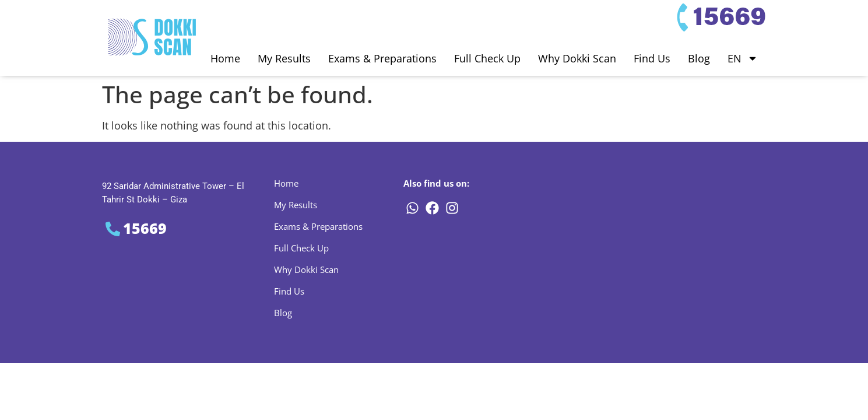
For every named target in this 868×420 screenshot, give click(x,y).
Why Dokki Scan (577, 58)
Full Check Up (487, 58)
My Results (284, 58)
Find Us (652, 58)
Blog (699, 58)
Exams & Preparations (382, 58)
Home (225, 58)
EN (743, 58)
